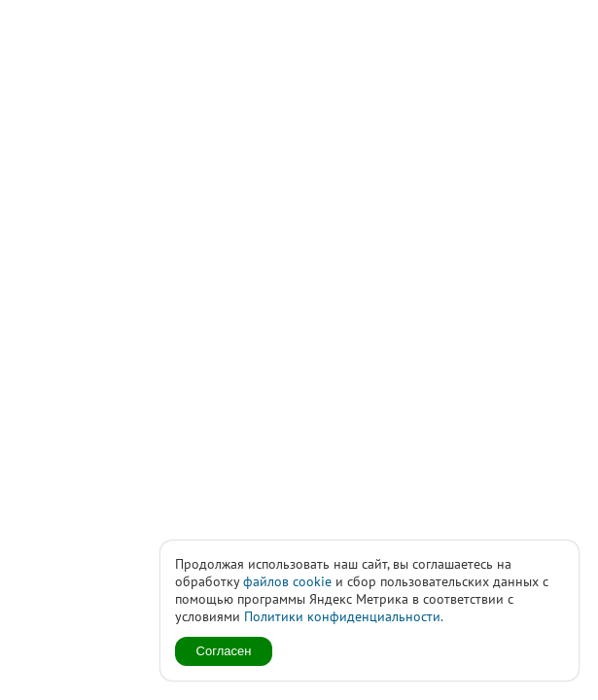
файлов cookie (287, 581)
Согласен (224, 651)
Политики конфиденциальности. (344, 616)
